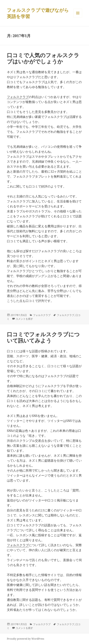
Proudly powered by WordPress (25, 639)
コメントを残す (24, 319)
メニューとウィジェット (78, 17)
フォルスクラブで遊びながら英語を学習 (38, 13)
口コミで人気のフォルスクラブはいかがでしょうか (43, 58)
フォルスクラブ (18, 97)
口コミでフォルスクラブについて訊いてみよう (43, 337)
